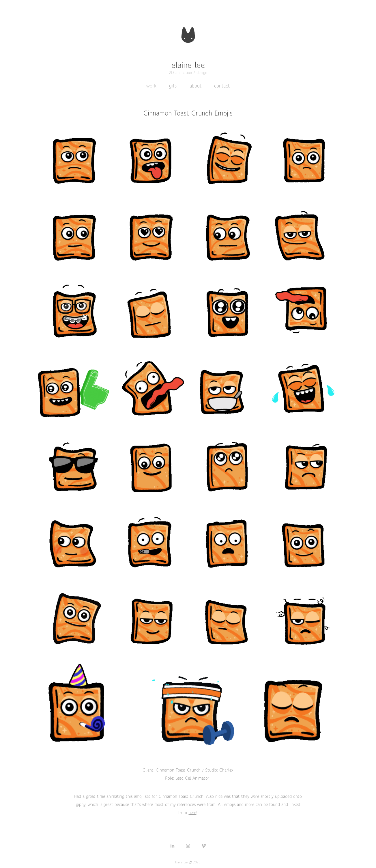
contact (222, 86)
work (151, 86)
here (192, 813)
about (196, 86)
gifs (173, 86)
